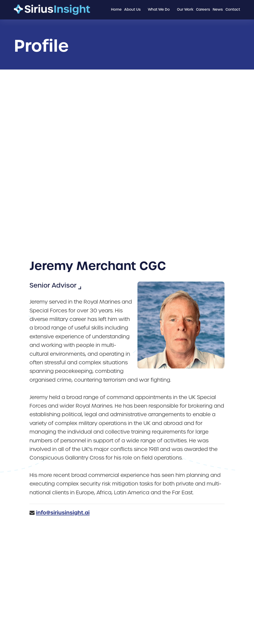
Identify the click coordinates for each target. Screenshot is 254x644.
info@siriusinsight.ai (63, 513)
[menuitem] (116, 10)
